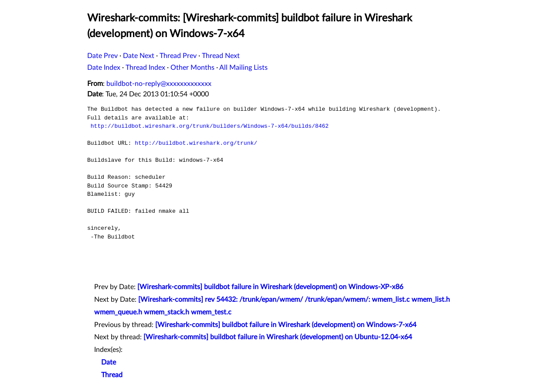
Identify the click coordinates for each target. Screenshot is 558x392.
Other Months (192, 68)
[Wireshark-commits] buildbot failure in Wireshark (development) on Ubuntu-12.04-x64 (278, 337)
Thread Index (145, 68)
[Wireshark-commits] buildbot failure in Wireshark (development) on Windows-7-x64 (286, 325)
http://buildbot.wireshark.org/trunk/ (196, 143)
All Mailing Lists (243, 68)
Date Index (104, 68)
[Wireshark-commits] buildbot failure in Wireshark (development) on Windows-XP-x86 (270, 287)
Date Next (139, 56)
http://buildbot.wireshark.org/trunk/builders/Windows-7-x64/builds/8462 (210, 126)
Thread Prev (178, 56)
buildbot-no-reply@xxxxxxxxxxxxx (159, 84)
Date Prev (102, 56)
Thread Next (221, 56)
